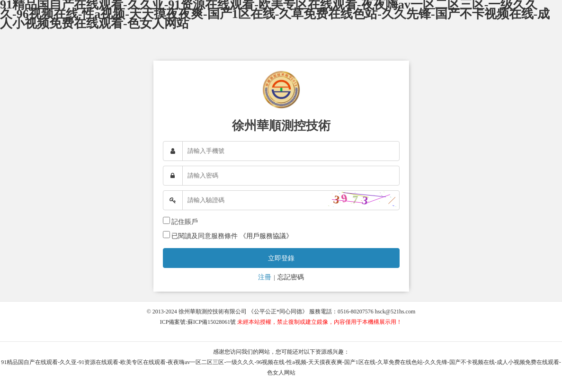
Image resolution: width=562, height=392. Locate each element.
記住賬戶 (185, 222)
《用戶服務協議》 (266, 236)
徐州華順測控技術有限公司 (213, 312)
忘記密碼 (291, 277)
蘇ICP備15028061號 (212, 322)
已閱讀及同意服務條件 (205, 236)
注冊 (265, 277)
